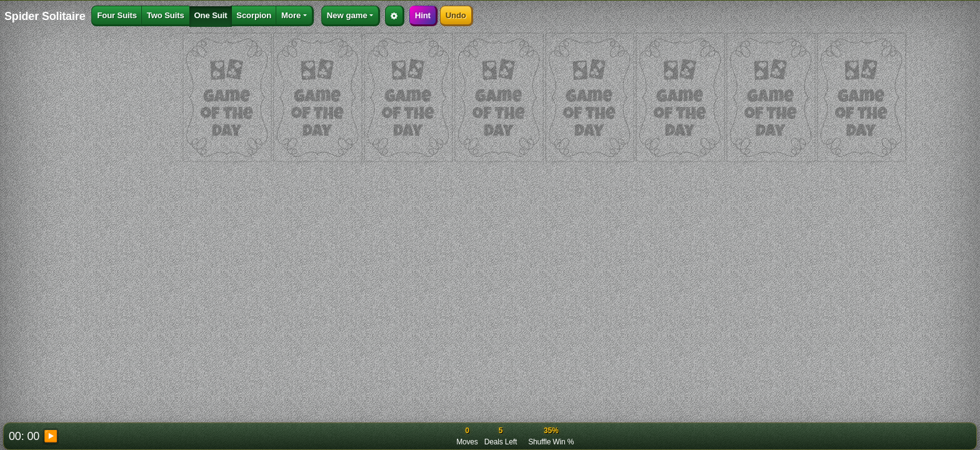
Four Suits (117, 15)
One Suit (210, 15)
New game (347, 15)
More (291, 15)
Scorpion (254, 15)
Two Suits (166, 15)
